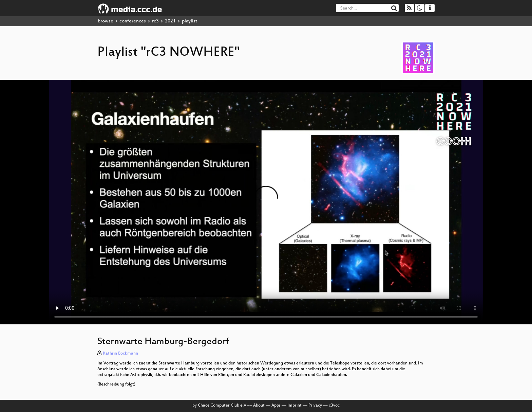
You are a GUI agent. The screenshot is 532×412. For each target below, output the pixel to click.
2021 (170, 21)
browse (106, 21)
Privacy (315, 406)
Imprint (294, 406)
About (259, 406)
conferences (133, 21)
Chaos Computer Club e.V (222, 406)
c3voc (334, 406)
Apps (276, 406)
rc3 (155, 21)
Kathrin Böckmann (120, 354)
